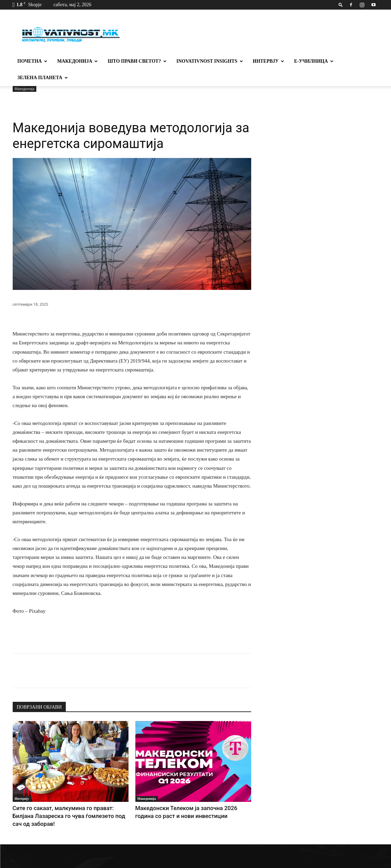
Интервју (269, 61)
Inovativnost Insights (210, 61)
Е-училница (314, 61)
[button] (341, 5)
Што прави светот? (137, 61)
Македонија (77, 61)
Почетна (32, 61)
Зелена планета (43, 78)
